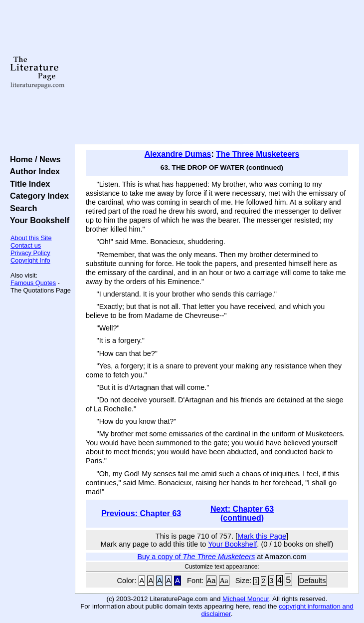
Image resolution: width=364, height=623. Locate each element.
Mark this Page (262, 536)
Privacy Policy (30, 253)
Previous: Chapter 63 (141, 513)
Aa (211, 581)
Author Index (33, 171)
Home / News (33, 159)
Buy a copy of (196, 557)
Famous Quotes (33, 283)
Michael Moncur (246, 599)
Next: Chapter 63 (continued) (242, 513)
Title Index (28, 184)
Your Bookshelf (37, 220)
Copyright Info (30, 260)
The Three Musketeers (258, 154)
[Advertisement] (217, 72)
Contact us (26, 245)
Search (21, 208)
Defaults (313, 581)
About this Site (31, 238)
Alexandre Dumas (178, 154)
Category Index (37, 196)
